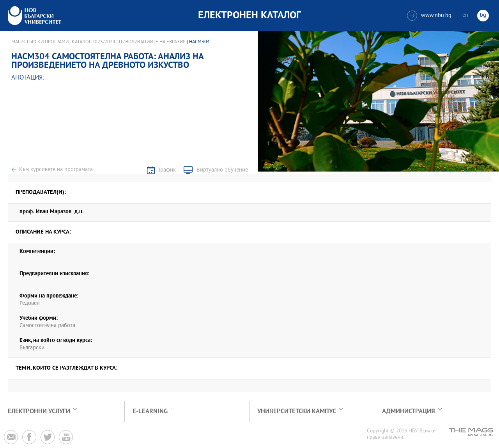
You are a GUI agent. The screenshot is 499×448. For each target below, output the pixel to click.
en (465, 15)
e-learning (150, 412)
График (167, 170)
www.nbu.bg (429, 16)
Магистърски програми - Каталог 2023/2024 (63, 42)
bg (483, 15)
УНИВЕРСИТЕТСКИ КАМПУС (297, 412)
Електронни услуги (39, 412)
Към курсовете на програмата (56, 170)
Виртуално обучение (222, 170)
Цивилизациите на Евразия (152, 42)
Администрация (409, 412)
